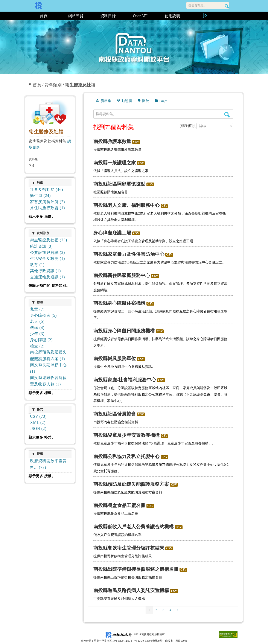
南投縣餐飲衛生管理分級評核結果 (129, 548)
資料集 (104, 101)
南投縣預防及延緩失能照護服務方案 (131, 484)
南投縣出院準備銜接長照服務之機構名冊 (136, 569)
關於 (143, 101)
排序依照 (188, 126)
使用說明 (172, 16)
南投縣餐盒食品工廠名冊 (119, 505)
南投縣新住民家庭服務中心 (122, 275)
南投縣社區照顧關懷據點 (119, 184)
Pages (161, 101)
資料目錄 (108, 16)
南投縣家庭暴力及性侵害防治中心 (129, 254)
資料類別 (53, 85)
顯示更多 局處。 (42, 217)
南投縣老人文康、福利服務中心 (126, 205)
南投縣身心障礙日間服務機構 (124, 331)
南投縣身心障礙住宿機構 (119, 303)
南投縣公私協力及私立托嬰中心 (126, 456)
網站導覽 (76, 16)
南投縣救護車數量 (112, 141)
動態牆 (125, 101)
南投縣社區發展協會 (115, 414)
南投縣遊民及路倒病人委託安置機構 (131, 590)
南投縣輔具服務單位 (115, 359)
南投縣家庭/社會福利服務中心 (125, 380)
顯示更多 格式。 (42, 437)
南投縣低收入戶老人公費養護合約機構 (134, 527)
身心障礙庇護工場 (112, 233)
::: (26, 16)
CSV (136, 142)
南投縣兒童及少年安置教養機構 (126, 435)
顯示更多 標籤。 (42, 393)
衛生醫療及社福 (80, 85)
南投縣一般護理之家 (115, 163)
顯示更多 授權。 (42, 476)
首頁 (44, 16)
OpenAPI (140, 16)
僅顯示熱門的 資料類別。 (49, 285)
